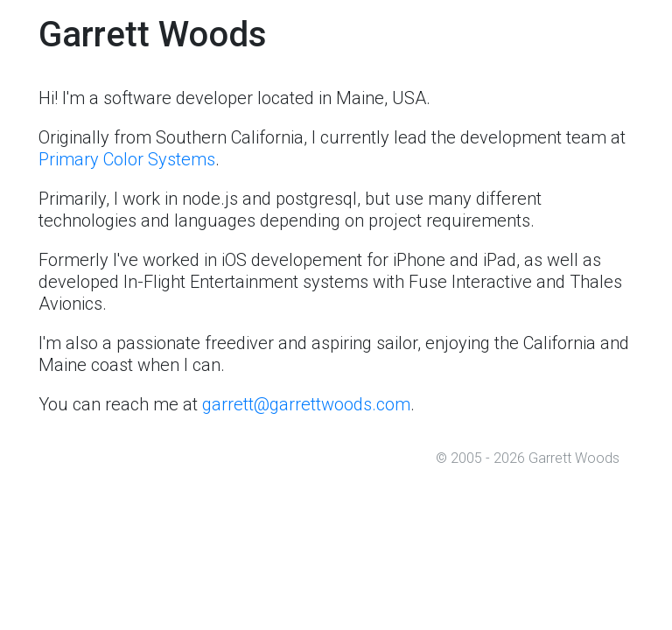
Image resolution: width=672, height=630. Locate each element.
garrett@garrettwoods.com (306, 404)
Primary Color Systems (127, 159)
